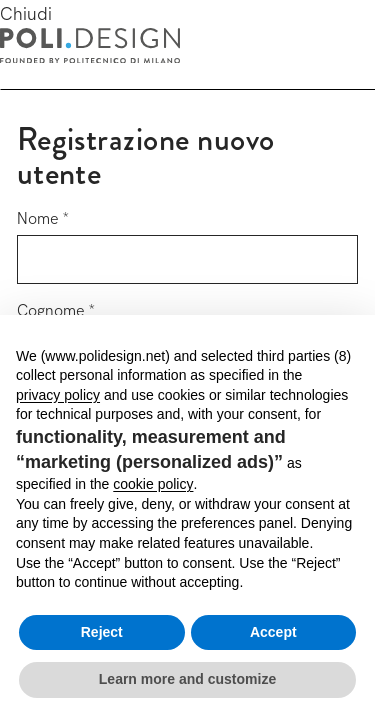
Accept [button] (273, 632)
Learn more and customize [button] (187, 679)
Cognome (51, 310)
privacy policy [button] (58, 395)
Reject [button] (102, 632)
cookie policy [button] (153, 484)
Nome (38, 218)
